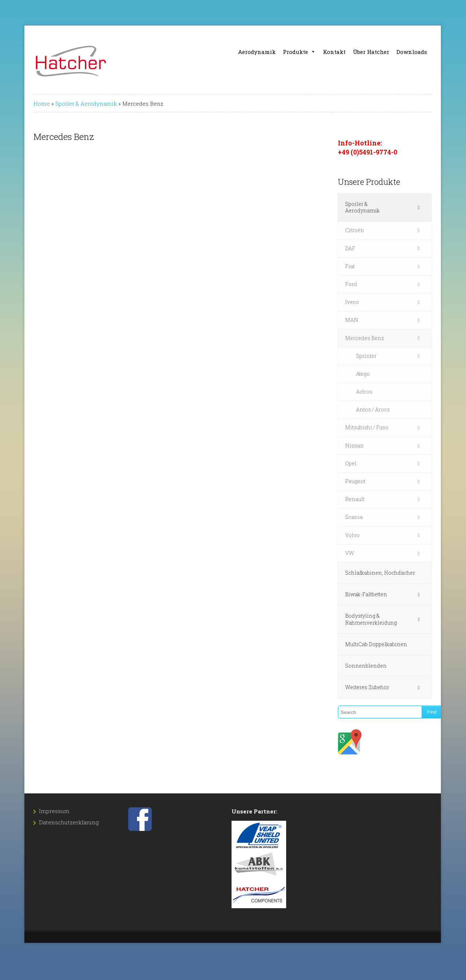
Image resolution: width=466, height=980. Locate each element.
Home (22, 104)
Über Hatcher (389, 52)
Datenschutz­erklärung (50, 816)
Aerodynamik (275, 52)
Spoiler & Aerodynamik (67, 104)
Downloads (430, 52)
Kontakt (352, 52)
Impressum (35, 804)
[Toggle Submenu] (438, 204)
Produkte (317, 52)
